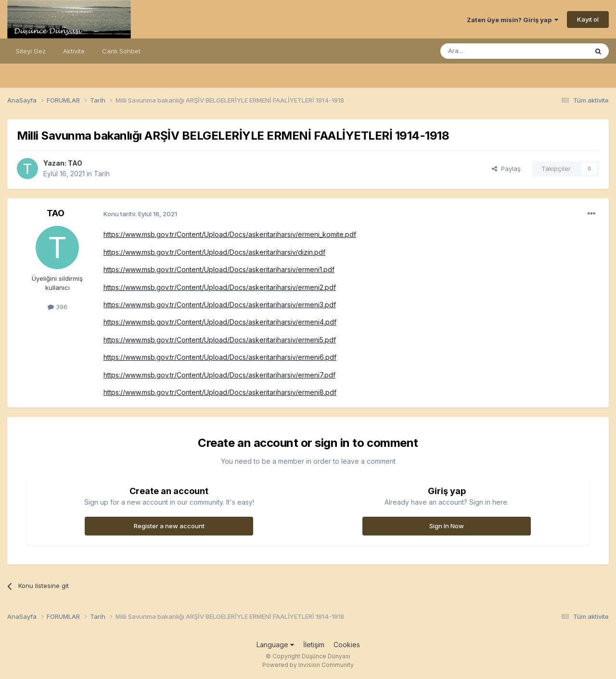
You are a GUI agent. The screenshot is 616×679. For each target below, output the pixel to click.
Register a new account (169, 526)
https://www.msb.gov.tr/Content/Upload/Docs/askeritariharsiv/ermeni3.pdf (220, 305)
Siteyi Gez (31, 51)
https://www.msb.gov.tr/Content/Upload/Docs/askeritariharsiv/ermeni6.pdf (220, 357)
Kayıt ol (588, 19)
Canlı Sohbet (121, 51)
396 (58, 307)
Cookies (347, 645)
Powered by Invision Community (308, 665)
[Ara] (489, 51)
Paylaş (506, 169)
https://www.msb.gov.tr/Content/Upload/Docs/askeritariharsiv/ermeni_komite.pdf (230, 234)
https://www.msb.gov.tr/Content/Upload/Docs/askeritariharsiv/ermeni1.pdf (219, 269)
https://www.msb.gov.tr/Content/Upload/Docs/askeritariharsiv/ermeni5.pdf (220, 340)
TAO (75, 163)
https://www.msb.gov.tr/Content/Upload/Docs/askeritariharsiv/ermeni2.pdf (220, 287)
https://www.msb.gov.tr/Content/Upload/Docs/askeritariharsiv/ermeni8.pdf (220, 392)
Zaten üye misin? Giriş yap (513, 20)
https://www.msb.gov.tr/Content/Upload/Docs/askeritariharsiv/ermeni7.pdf (219, 375)
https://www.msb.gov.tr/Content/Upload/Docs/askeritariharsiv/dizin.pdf (214, 252)
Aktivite (74, 51)
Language (275, 645)
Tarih (102, 174)
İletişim (314, 645)
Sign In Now (447, 526)
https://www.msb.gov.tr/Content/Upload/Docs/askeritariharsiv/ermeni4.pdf (220, 322)
